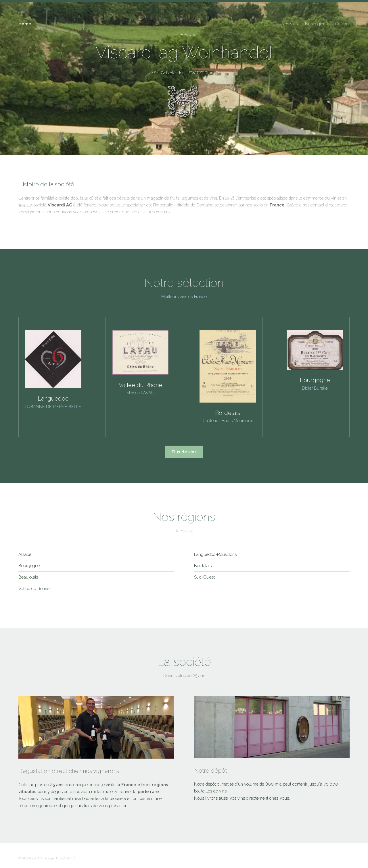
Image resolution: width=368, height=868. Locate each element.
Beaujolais (28, 577)
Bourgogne (29, 566)
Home (25, 24)
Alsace (25, 554)
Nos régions (316, 24)
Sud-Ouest (204, 577)
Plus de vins (184, 452)
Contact (342, 24)
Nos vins (290, 24)
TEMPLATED (65, 858)
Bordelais (203, 566)
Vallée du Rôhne (34, 588)
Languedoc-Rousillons (215, 554)
